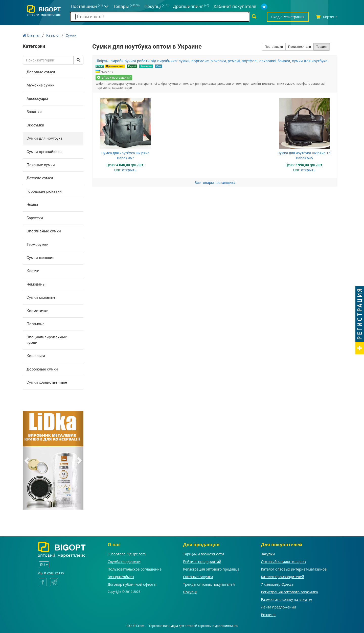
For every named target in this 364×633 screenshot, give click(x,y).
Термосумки (38, 245)
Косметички (38, 311)
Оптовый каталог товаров (283, 562)
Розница (146, 66)
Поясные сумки (41, 165)
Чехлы (32, 205)
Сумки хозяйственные (47, 382)
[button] (27, 460)
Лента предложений (278, 607)
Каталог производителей (282, 577)
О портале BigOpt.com (127, 554)
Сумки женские (40, 258)
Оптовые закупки (198, 577)
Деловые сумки (41, 72)
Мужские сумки (41, 85)
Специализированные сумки (47, 340)
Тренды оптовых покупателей (209, 584)
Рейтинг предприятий (202, 562)
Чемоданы (36, 284)
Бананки (34, 112)
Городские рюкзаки (44, 191)
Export (132, 66)
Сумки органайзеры (44, 152)
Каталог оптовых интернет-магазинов (294, 569)
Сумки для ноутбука (44, 138)
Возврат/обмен (121, 577)
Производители (300, 47)
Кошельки (36, 356)
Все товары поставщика (215, 183)
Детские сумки (40, 178)
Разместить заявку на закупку (286, 599)
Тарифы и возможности (203, 554)
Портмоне (36, 324)
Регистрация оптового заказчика (289, 592)
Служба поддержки (124, 562)
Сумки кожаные (41, 297)
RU (44, 565)
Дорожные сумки (42, 369)
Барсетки (35, 218)
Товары (322, 47)
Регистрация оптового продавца (211, 569)
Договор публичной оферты (132, 584)
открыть (129, 170)
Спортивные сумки (44, 231)
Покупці (190, 592)
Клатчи (33, 271)
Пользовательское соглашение (135, 569)
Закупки (268, 554)
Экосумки (35, 125)
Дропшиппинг (115, 66)
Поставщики (274, 47)
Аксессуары (37, 99)
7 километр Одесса (277, 584)
